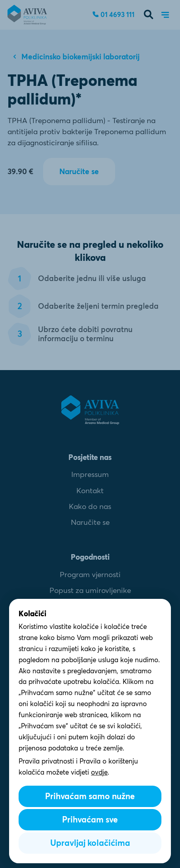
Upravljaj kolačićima (90, 843)
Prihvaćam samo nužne (90, 796)
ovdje (99, 772)
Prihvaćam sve (90, 820)
